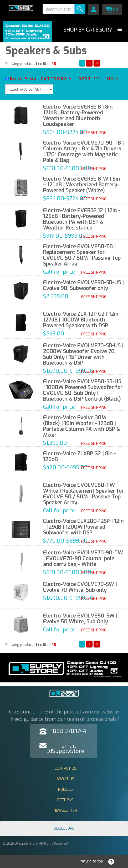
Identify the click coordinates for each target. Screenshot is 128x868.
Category (54, 79)
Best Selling (96, 79)
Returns (65, 800)
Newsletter (65, 811)
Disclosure (64, 828)
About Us (65, 779)
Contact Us (65, 769)
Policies (65, 790)
